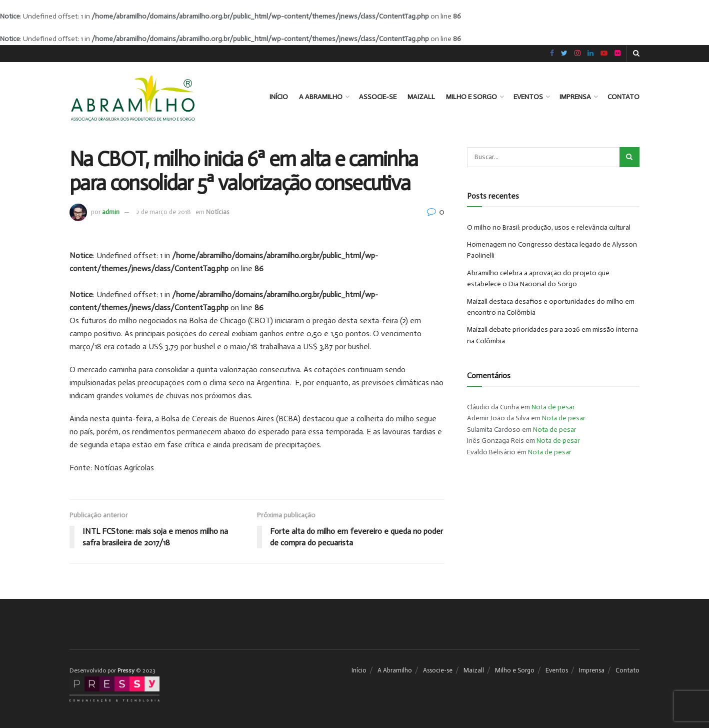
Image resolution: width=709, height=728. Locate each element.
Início (279, 97)
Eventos (528, 97)
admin (111, 212)
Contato (623, 97)
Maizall (421, 97)
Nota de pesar (553, 407)
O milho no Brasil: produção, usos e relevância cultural (549, 227)
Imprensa (575, 97)
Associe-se (378, 97)
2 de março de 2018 (163, 212)
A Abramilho (321, 97)
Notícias (217, 212)
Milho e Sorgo (471, 97)
